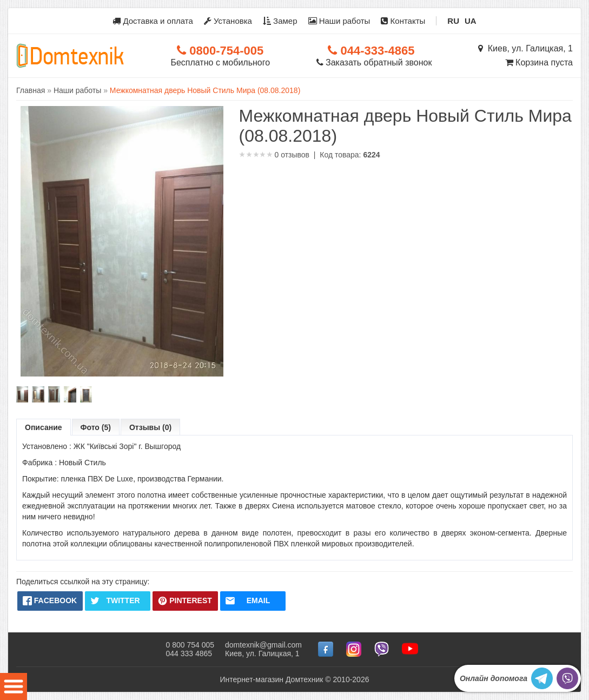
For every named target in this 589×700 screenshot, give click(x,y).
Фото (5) (96, 427)
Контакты (403, 21)
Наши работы (339, 21)
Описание (44, 427)
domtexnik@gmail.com (263, 645)
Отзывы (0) (150, 427)
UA (471, 21)
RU (453, 21)
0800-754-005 (220, 51)
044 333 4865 (189, 653)
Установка (228, 21)
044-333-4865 (371, 51)
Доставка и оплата (153, 21)
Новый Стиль (82, 463)
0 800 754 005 (190, 645)
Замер (280, 21)
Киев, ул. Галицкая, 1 (525, 48)
